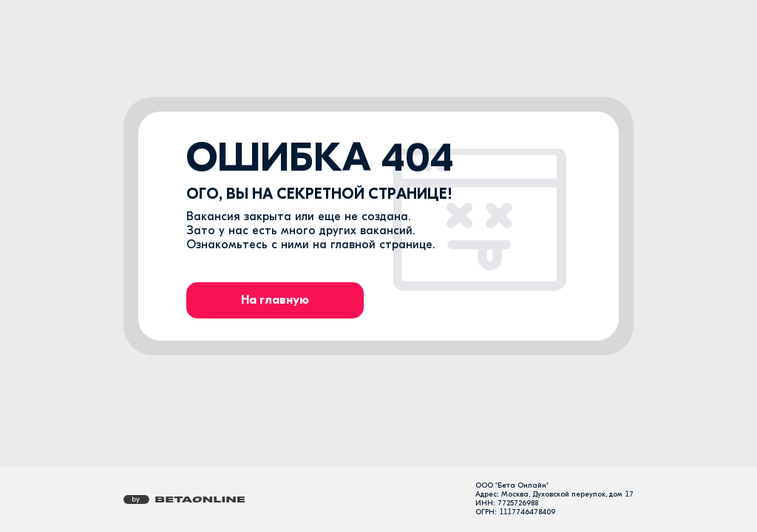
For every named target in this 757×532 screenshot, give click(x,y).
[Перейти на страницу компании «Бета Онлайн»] (184, 499)
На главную (275, 300)
